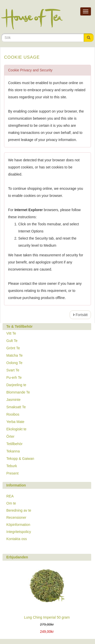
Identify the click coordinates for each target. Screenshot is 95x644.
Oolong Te (14, 363)
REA (10, 496)
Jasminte (13, 400)
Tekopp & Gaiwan (20, 459)
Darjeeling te (16, 385)
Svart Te (13, 370)
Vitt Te (11, 333)
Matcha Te (14, 355)
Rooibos (13, 414)
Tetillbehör (14, 444)
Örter (10, 436)
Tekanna (13, 451)
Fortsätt (80, 315)
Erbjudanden (17, 557)
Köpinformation (18, 525)
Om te (11, 503)
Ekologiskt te (16, 429)
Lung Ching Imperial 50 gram (47, 617)
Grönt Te (13, 348)
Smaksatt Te (16, 407)
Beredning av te (19, 510)
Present (12, 473)
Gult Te (12, 341)
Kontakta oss (17, 539)
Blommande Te (18, 392)
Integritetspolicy (19, 532)
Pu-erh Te (14, 378)
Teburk (12, 466)
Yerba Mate (15, 422)
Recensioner (16, 517)
